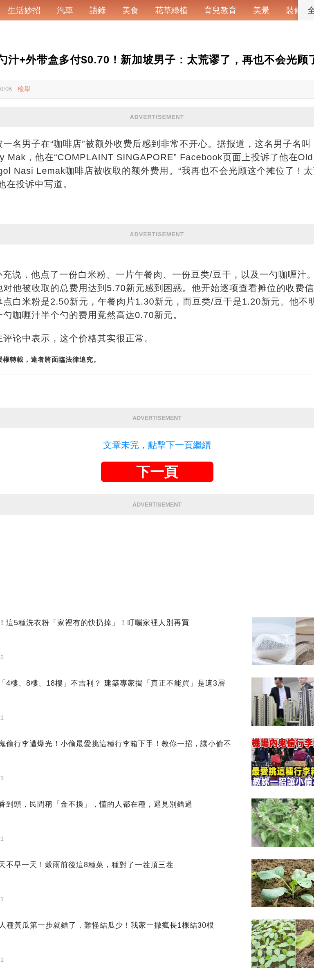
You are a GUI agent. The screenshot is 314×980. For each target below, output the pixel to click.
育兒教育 (220, 10)
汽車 (65, 10)
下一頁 (157, 472)
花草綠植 (171, 10)
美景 (261, 10)
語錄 (98, 10)
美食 (130, 10)
